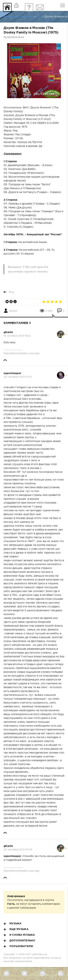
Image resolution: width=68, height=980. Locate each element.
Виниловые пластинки (19, 17)
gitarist (13, 311)
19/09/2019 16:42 (14, 37)
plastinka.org (40, 954)
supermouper (12, 373)
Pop (39, 17)
